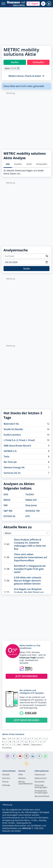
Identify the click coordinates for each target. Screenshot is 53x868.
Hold (29, 164)
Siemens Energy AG (14, 467)
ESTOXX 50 (9, 516)
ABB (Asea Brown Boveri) (17, 446)
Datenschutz (41, 778)
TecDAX (30, 494)
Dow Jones (31, 505)
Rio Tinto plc (10, 462)
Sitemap (6, 785)
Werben (22, 778)
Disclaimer (40, 782)
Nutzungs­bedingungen (41, 786)
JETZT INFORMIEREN (27, 676)
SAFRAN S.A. (10, 451)
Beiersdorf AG (11, 424)
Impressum (40, 775)
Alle (8, 164)
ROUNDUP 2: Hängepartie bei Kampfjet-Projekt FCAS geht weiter (30, 569)
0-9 (10, 739)
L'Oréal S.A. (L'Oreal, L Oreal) (19, 440)
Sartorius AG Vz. (12, 473)
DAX (6, 494)
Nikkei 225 (31, 500)
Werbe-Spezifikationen (26, 783)
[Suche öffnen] (43, 4)
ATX (28, 516)
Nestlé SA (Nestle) (13, 429)
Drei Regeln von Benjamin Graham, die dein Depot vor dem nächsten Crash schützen (30, 592)
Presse (5, 782)
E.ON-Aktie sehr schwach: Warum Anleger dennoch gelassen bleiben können (28, 581)
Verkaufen (42, 164)
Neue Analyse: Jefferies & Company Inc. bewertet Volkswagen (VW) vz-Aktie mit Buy (30, 544)
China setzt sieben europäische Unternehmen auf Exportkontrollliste (31, 557)
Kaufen (18, 164)
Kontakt (6, 775)
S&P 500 (8, 511)
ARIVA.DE (27, 828)
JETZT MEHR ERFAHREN (27, 720)
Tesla (6, 457)
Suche (27, 269)
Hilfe (21, 775)
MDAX (7, 500)
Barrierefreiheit (42, 796)
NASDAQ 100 (33, 511)
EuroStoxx (7, 748)
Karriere (6, 778)
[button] (33, 4)
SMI (6, 505)
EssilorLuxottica (12, 435)
